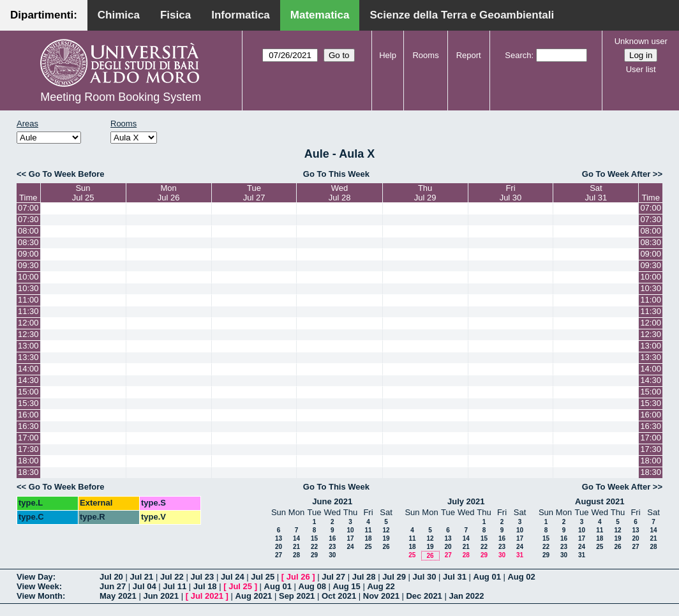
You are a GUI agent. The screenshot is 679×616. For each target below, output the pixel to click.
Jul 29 (394, 577)
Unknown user (641, 41)
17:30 (28, 449)
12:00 (28, 323)
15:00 (28, 392)
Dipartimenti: (44, 15)
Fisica (175, 15)
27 (279, 555)
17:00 (28, 438)
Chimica (119, 15)
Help (388, 55)
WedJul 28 (340, 193)
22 (314, 547)
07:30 (28, 219)
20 (279, 547)
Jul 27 (333, 577)
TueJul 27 (254, 193)
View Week (38, 586)
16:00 (28, 415)
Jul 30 (425, 577)
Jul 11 (175, 586)
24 (350, 547)
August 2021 (600, 501)
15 (314, 538)
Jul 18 (205, 586)
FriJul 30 (511, 193)
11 (368, 530)
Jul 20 (111, 577)
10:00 (28, 277)
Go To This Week (336, 174)
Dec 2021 (424, 596)
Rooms (425, 55)
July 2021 (466, 501)
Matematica (320, 15)
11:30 (28, 311)
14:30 (28, 380)
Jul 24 (233, 577)
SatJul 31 (596, 193)
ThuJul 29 (425, 193)
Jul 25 (263, 577)
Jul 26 (298, 577)
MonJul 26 (169, 193)
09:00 (28, 254)
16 (332, 538)
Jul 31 (455, 577)
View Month (40, 596)
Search (518, 55)
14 (296, 538)
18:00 (28, 461)
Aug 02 (521, 577)
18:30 (28, 472)
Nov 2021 (381, 596)
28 (296, 555)
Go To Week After (616, 174)
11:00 (28, 300)
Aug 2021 (254, 596)
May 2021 (118, 596)
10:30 (28, 288)
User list (641, 69)
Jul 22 (172, 577)
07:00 (28, 208)
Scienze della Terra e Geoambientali (462, 15)
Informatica (241, 15)
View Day (35, 577)
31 (520, 555)
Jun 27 (113, 586)
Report (469, 55)
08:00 (28, 231)
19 (386, 538)
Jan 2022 (466, 596)
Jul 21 (141, 577)
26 (386, 547)
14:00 (28, 369)
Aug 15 (346, 586)
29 (314, 555)
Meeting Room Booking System (121, 97)
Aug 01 (487, 577)
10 (350, 530)
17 (350, 538)
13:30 (28, 357)
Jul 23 (202, 577)
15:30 (28, 403)
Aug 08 (312, 586)
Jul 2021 (207, 596)
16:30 (28, 426)
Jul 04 (145, 586)
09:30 (28, 265)
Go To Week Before (67, 174)
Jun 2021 (161, 596)
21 (296, 547)
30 (332, 555)
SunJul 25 (83, 193)
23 (332, 547)
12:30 (28, 334)
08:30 (28, 242)
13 (279, 538)
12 (386, 530)
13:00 (28, 346)
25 (368, 547)
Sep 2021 (297, 596)
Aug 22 (381, 586)
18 (368, 538)
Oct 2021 (339, 596)
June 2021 (332, 501)
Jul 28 (364, 577)
